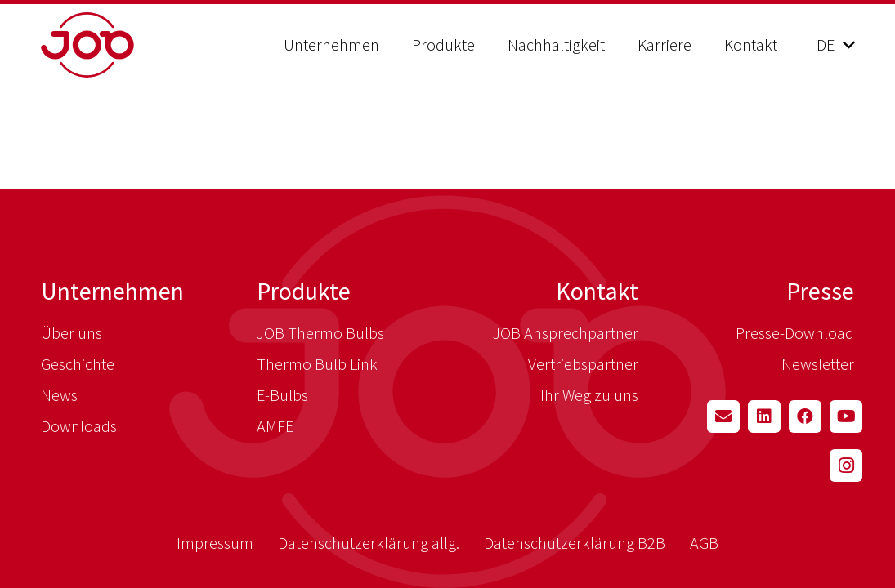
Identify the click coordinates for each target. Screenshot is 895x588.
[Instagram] (846, 465)
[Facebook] (805, 416)
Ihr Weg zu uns (589, 395)
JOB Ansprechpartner (566, 333)
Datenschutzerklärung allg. (369, 543)
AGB (704, 543)
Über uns (72, 333)
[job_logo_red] (129, 45)
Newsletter (818, 364)
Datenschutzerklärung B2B (575, 543)
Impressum (215, 543)
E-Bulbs (282, 395)
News (59, 395)
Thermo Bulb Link (317, 364)
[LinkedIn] (764, 416)
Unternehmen (112, 291)
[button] (835, 45)
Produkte (304, 291)
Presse (820, 291)
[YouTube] (846, 416)
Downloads (79, 426)
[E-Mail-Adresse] (723, 416)
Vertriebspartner (583, 364)
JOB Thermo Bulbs (320, 333)
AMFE (275, 426)
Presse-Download (795, 333)
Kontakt (597, 291)
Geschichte (78, 364)
